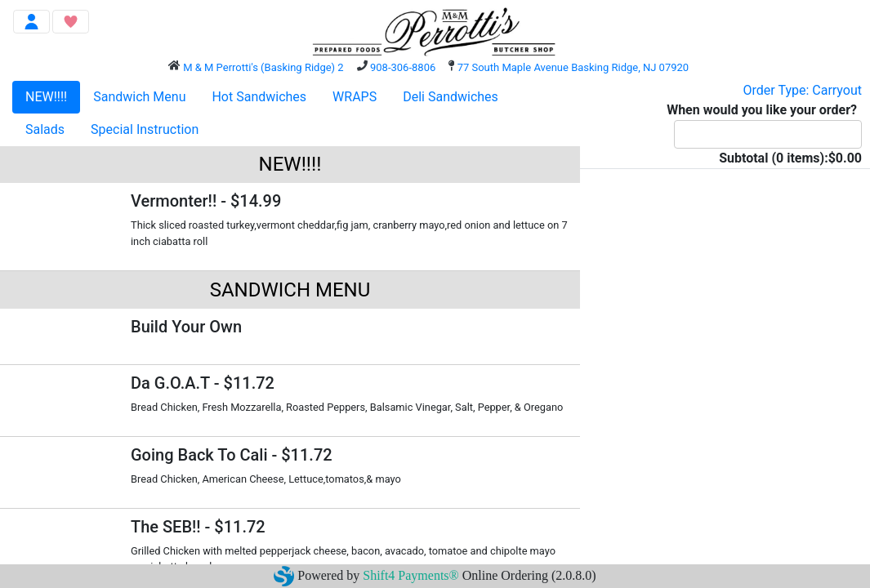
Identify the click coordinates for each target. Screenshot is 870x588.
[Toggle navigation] (31, 22)
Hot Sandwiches (259, 97)
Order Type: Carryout (803, 90)
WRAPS (355, 97)
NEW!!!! (46, 97)
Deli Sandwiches (451, 97)
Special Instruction (145, 129)
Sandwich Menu (139, 97)
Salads (45, 129)
